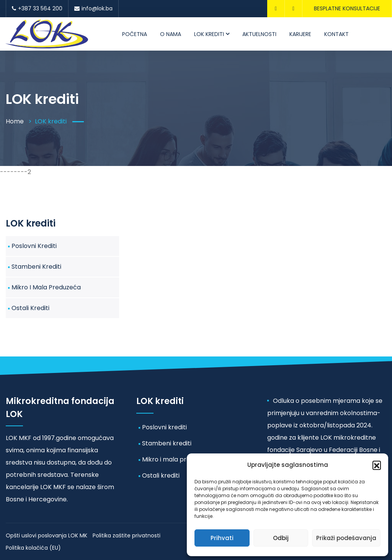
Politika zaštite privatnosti (127, 535)
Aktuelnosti (259, 34)
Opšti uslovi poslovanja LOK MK (47, 535)
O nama (171, 34)
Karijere (300, 34)
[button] (377, 465)
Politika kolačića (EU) (33, 548)
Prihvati (222, 538)
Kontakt (336, 34)
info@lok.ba (93, 8)
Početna (135, 34)
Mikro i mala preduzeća (46, 287)
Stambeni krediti (36, 267)
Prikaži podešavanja (346, 538)
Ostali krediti (30, 308)
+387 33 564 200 (37, 8)
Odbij (281, 538)
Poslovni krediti (34, 246)
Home (15, 121)
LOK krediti (209, 34)
